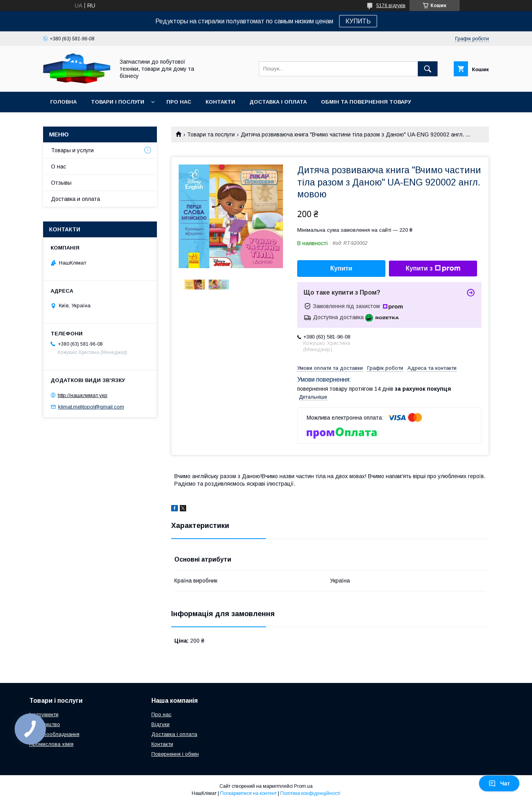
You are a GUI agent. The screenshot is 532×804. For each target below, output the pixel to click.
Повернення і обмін (175, 754)
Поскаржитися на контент (248, 793)
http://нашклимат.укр (83, 395)
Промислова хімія (51, 744)
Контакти (220, 102)
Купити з (433, 269)
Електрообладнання (54, 734)
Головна (63, 102)
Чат (499, 783)
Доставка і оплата (278, 102)
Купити (341, 268)
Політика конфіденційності (310, 793)
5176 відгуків (391, 6)
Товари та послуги (211, 134)
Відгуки (160, 724)
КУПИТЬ (358, 21)
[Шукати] (428, 69)
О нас (58, 166)
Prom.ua (303, 786)
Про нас (179, 102)
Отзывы (61, 183)
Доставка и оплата (75, 199)
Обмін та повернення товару (366, 102)
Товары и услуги (72, 150)
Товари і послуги (118, 102)
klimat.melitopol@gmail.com (91, 407)
